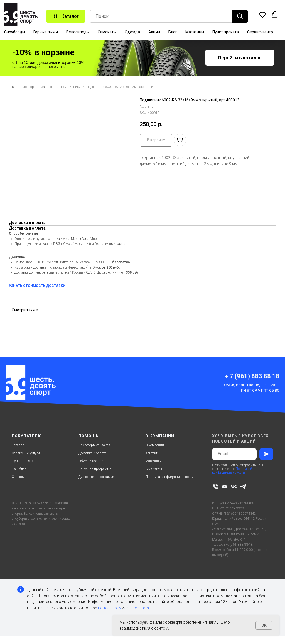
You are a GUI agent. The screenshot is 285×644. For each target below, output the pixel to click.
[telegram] (243, 486)
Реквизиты (154, 469)
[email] (225, 486)
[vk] (234, 486)
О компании (155, 445)
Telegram (141, 608)
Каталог (18, 445)
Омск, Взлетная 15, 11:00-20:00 (252, 385)
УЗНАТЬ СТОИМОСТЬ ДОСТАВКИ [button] (37, 286)
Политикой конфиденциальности (232, 471)
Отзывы (18, 477)
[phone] (216, 486)
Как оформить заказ (94, 445)
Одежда (132, 32)
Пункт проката (226, 32)
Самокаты (107, 32)
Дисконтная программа (97, 477)
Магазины (195, 32)
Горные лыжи (46, 32)
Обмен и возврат (92, 461)
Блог (173, 32)
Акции (154, 32)
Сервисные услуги (26, 453)
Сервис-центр (260, 32)
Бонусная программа (95, 469)
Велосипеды (78, 32)
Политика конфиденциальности (169, 477)
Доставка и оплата (92, 453)
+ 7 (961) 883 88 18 (252, 376)
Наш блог (19, 469)
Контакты (153, 453)
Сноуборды (15, 32)
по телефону (110, 608)
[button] (262, 14)
